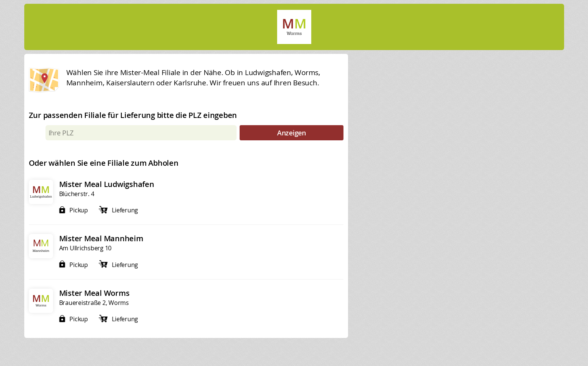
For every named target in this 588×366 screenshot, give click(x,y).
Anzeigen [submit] (292, 133)
